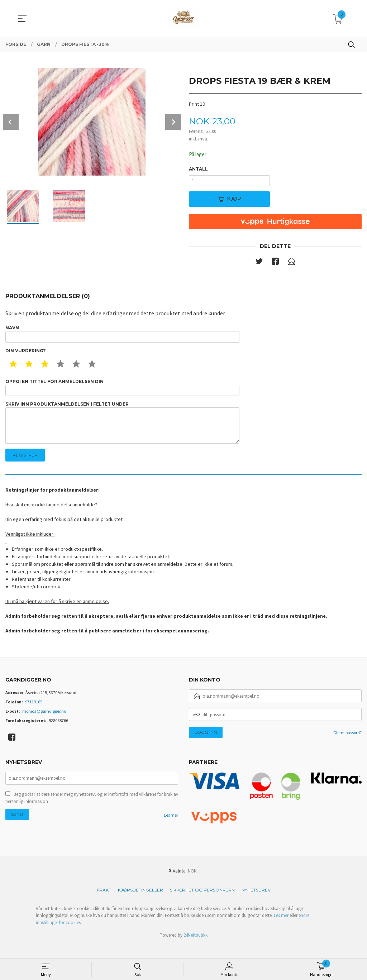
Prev (11, 122)
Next (173, 122)
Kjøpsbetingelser (140, 904)
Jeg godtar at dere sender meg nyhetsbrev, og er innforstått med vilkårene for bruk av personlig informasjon (92, 812)
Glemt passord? (347, 747)
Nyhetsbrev (256, 904)
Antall (198, 169)
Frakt (104, 904)
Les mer (171, 829)
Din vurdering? (26, 356)
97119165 (34, 716)
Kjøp (229, 202)
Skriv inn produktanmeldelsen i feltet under (122, 433)
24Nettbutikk (196, 949)
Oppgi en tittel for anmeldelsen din (122, 394)
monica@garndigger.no (44, 725)
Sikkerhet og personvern (202, 904)
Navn (122, 338)
